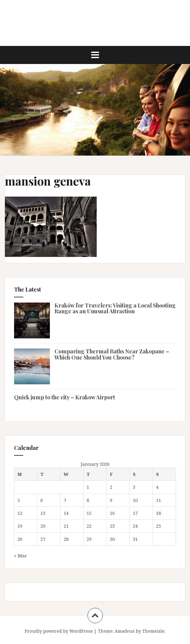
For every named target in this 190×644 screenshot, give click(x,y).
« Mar (20, 555)
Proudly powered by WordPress (59, 631)
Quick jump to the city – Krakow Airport (65, 397)
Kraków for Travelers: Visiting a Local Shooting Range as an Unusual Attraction (115, 308)
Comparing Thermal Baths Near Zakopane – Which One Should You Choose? (112, 354)
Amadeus (125, 631)
